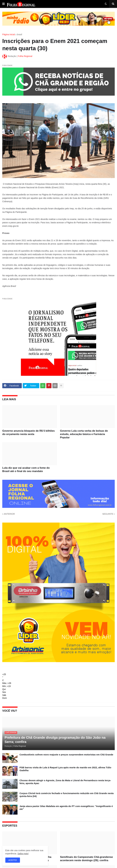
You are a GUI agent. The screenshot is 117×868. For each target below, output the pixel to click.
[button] (4, 4)
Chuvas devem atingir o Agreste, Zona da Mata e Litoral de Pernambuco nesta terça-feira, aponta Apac (65, 782)
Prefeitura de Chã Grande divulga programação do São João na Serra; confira (55, 740)
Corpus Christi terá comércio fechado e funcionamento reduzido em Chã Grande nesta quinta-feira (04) (67, 795)
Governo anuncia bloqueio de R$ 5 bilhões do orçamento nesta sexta (28, 432)
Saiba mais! (23, 854)
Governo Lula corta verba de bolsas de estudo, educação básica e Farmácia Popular (84, 434)
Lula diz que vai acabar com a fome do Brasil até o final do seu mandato (26, 470)
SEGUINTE (108, 514)
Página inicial (9, 34)
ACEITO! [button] (13, 860)
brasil (20, 34)
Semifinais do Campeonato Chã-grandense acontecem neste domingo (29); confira (86, 859)
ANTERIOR (9, 514)
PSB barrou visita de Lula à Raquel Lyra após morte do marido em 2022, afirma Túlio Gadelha (65, 769)
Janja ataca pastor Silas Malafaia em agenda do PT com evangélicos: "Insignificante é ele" (66, 808)
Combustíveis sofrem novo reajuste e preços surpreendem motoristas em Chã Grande (66, 755)
